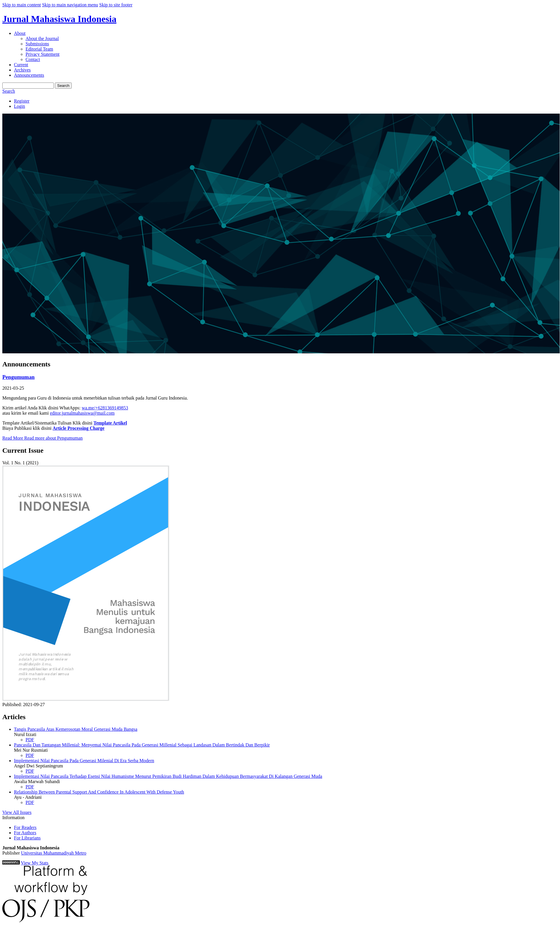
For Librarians (27, 838)
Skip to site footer (116, 5)
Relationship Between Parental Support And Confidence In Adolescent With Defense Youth (99, 792)
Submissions (37, 44)
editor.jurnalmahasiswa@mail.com (82, 413)
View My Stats (35, 863)
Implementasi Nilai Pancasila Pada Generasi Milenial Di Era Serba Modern (84, 761)
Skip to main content (22, 5)
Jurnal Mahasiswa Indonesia (59, 19)
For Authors (25, 833)
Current (21, 65)
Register (22, 101)
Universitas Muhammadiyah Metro (54, 853)
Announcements (29, 75)
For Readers (25, 827)
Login (19, 106)
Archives (22, 70)
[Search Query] (28, 86)
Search (63, 86)
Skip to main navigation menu (70, 5)
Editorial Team (39, 49)
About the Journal (42, 39)
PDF (30, 740)
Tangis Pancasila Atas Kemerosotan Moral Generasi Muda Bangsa (76, 729)
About (20, 33)
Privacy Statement (43, 54)
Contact (33, 59)
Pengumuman (18, 377)
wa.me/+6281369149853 (105, 408)
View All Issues (17, 812)
